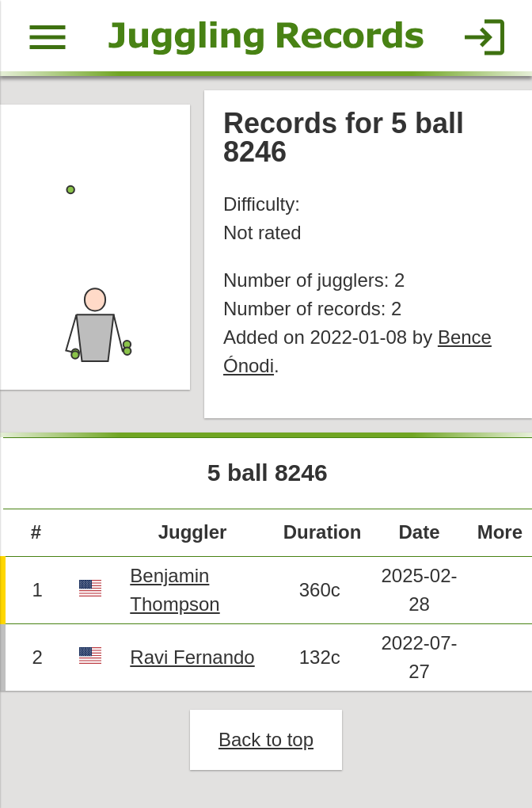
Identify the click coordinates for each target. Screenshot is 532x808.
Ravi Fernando (192, 657)
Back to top (266, 739)
